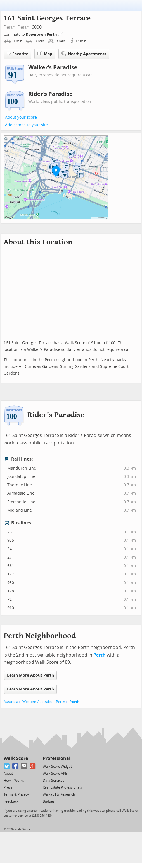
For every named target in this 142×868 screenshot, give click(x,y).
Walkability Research (59, 794)
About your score (21, 117)
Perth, (10, 27)
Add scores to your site (26, 125)
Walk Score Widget (57, 767)
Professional (57, 758)
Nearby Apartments (84, 54)
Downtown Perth (42, 34)
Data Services (54, 781)
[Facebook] (16, 766)
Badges (49, 801)
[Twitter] (7, 766)
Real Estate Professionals (62, 787)
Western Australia (37, 702)
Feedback (11, 801)
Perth (23, 27)
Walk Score (16, 758)
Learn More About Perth (30, 675)
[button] (56, 171)
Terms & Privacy (16, 794)
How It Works (14, 781)
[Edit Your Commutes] (61, 34)
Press (8, 787)
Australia (11, 702)
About (8, 774)
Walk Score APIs (55, 774)
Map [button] (45, 54)
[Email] (24, 766)
